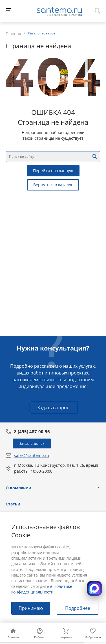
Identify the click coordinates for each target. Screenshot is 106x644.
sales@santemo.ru (32, 455)
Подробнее (78, 608)
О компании (18, 488)
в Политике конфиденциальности (42, 589)
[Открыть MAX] (94, 588)
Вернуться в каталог (53, 185)
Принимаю (31, 608)
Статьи (13, 504)
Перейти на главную (53, 171)
